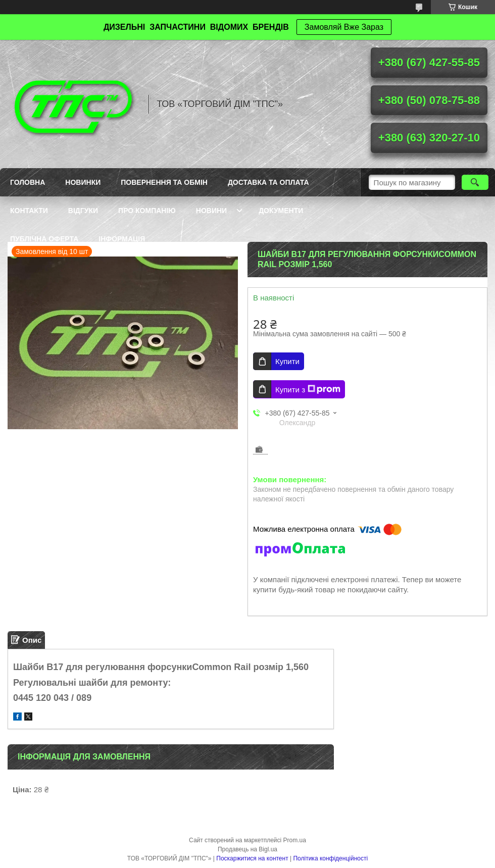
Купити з (308, 389)
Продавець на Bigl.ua (247, 849)
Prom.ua (295, 840)
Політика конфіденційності (330, 858)
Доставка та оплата (268, 182)
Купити (287, 361)
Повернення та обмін (164, 182)
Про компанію (147, 211)
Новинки (83, 182)
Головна (28, 182)
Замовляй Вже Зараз (344, 27)
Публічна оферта (44, 239)
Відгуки (83, 211)
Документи (281, 211)
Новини (211, 211)
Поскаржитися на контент (252, 858)
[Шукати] (475, 182)
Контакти (29, 211)
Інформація (122, 239)
